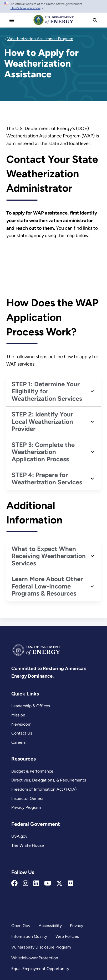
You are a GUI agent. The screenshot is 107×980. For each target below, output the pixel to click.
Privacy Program (26, 807)
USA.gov (19, 836)
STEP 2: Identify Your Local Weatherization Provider (42, 421)
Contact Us (22, 733)
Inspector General (28, 798)
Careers (18, 742)
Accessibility (50, 926)
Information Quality (29, 936)
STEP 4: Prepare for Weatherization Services (47, 478)
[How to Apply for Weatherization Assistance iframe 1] (53, 267)
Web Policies (67, 936)
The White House (28, 845)
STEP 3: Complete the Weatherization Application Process (43, 452)
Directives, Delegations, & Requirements (49, 780)
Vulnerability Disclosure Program (41, 947)
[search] (95, 20)
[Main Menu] (12, 20)
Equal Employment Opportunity (40, 969)
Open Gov (21, 926)
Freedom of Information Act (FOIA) (44, 789)
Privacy (77, 926)
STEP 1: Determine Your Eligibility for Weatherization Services (47, 391)
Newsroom (21, 724)
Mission (18, 715)
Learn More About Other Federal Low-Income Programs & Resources (47, 586)
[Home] (54, 25)
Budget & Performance (32, 771)
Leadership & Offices (31, 706)
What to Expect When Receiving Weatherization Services (49, 556)
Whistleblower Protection (35, 958)
